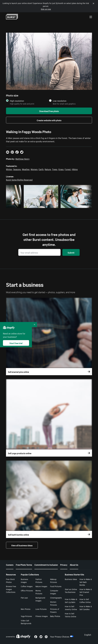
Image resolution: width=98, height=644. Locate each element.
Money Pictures (39, 592)
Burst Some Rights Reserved (19, 179)
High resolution (17, 101)
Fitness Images (42, 616)
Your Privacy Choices (62, 636)
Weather (26, 169)
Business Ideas (71, 579)
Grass (61, 169)
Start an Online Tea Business (71, 591)
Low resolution (60, 101)
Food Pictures (56, 586)
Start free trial (16, 343)
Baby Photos (55, 616)
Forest (68, 169)
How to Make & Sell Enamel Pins (86, 592)
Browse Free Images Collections (11, 589)
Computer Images (54, 592)
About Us (74, 565)
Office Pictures (27, 590)
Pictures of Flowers (55, 610)
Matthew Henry (22, 159)
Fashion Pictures (39, 581)
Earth (41, 169)
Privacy (64, 565)
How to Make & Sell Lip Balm (71, 601)
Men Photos (26, 609)
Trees (55, 169)
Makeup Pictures (54, 581)
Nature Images (41, 586)
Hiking (75, 169)
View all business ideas (22, 545)
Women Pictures (54, 603)
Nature (48, 169)
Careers (10, 565)
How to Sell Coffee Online (85, 601)
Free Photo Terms (24, 565)
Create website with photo (49, 120)
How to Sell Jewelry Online (71, 608)
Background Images (40, 599)
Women (34, 169)
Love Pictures (41, 609)
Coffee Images (27, 586)
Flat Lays (24, 598)
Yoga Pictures (26, 616)
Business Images (24, 581)
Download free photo (49, 111)
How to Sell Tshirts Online (71, 615)
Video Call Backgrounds (26, 622)
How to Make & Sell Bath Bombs (86, 582)
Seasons (17, 169)
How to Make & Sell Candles (86, 608)
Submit (71, 252)
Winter (9, 169)
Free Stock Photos (10, 581)
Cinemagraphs (56, 598)
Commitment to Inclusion (46, 565)
